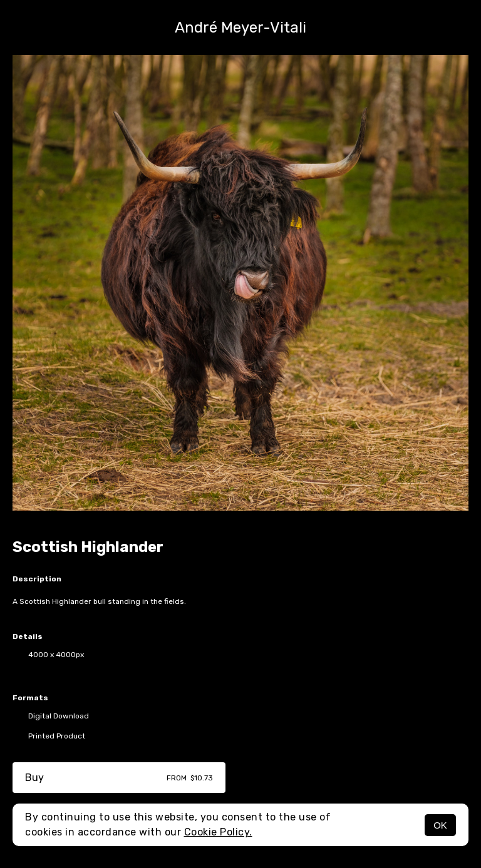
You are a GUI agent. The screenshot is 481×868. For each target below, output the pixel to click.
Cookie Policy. (218, 832)
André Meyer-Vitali (240, 28)
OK (440, 825)
